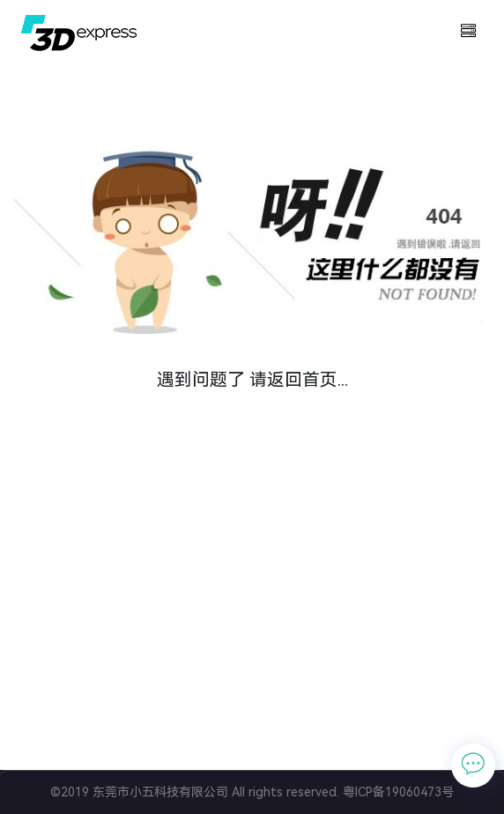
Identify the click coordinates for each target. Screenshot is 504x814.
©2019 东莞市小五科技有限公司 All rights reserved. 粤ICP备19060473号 (252, 792)
